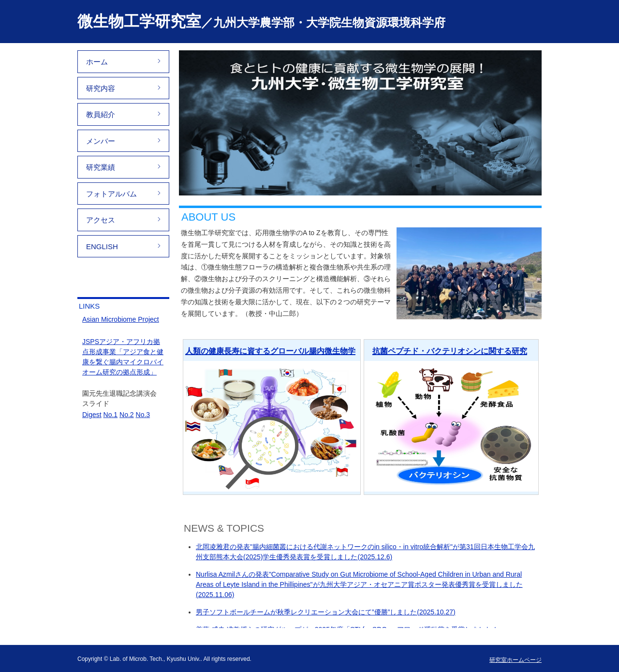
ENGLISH (102, 246)
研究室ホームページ (516, 660)
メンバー (101, 141)
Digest (92, 415)
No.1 (111, 415)
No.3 (143, 415)
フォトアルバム (111, 194)
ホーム (97, 62)
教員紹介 (101, 114)
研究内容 (101, 88)
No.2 (127, 415)
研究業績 (101, 167)
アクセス (101, 220)
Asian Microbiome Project (121, 319)
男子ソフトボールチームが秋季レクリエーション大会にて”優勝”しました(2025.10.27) (326, 612)
